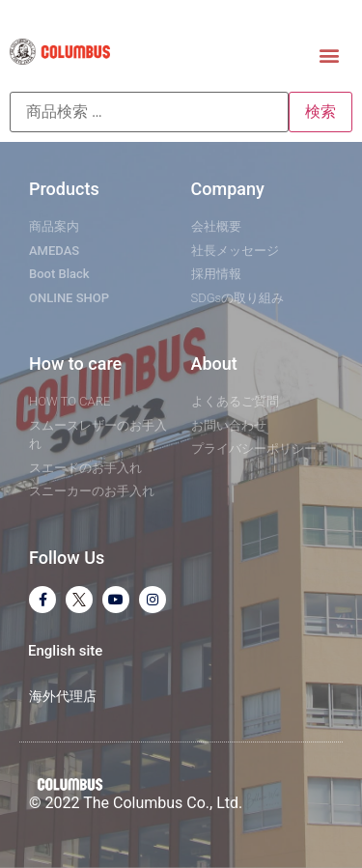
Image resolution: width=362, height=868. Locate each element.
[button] (330, 55)
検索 (320, 112)
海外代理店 (63, 696)
